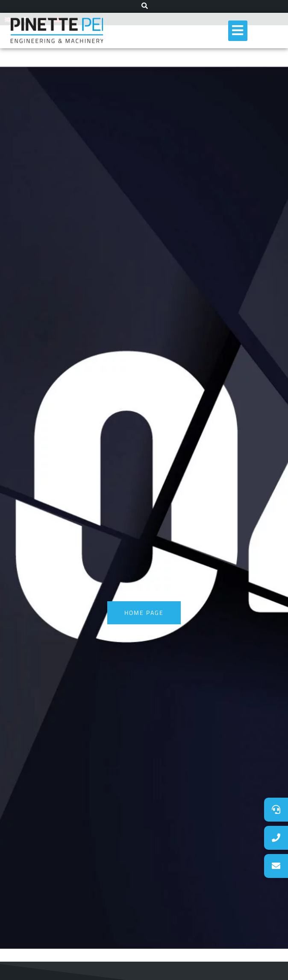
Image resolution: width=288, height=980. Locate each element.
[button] (276, 866)
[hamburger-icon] (238, 31)
